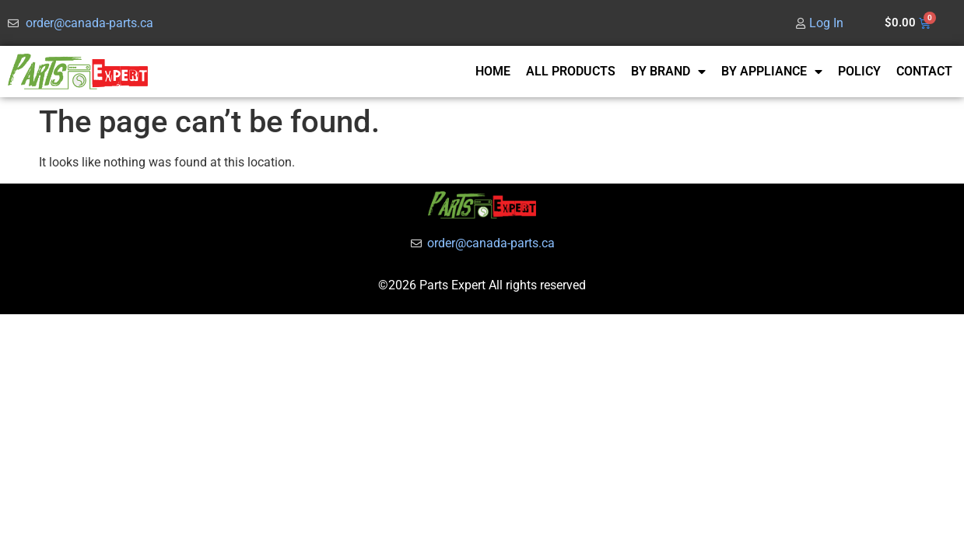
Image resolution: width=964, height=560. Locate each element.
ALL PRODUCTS (571, 71)
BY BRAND (668, 72)
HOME (493, 71)
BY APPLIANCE (772, 72)
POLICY (859, 71)
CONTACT (924, 71)
